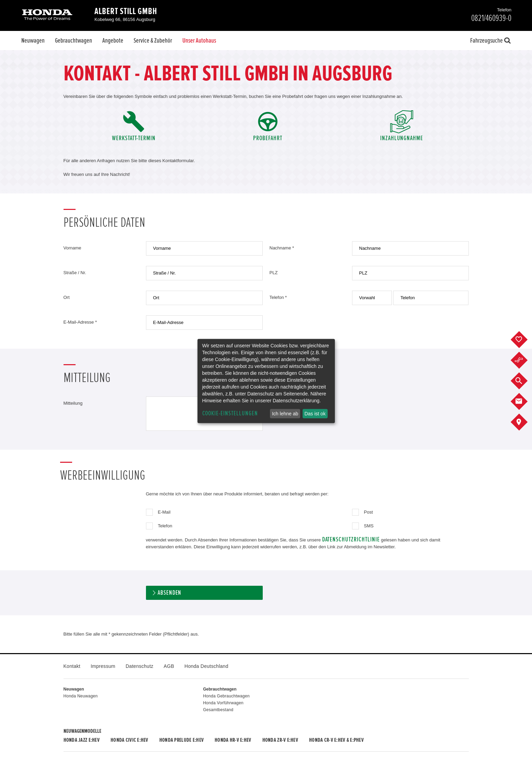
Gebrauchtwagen (73, 41)
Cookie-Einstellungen (230, 413)
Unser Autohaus (199, 41)
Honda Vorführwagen (223, 703)
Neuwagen (33, 41)
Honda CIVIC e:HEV (129, 740)
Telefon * (278, 297)
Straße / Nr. (75, 273)
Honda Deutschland (206, 666)
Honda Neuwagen (81, 696)
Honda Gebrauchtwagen (226, 696)
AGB (169, 666)
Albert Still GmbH (126, 11)
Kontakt (72, 666)
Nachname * (282, 248)
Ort (67, 297)
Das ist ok (315, 414)
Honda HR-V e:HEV (233, 740)
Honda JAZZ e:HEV (82, 740)
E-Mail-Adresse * (80, 322)
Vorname (72, 248)
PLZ (274, 273)
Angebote (113, 41)
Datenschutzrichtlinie (351, 540)
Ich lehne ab (285, 414)
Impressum (103, 666)
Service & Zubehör (153, 41)
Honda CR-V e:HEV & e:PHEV (336, 740)
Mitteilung (73, 403)
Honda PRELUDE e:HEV (182, 740)
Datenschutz (140, 666)
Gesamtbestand (218, 710)
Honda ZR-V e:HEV (280, 740)
